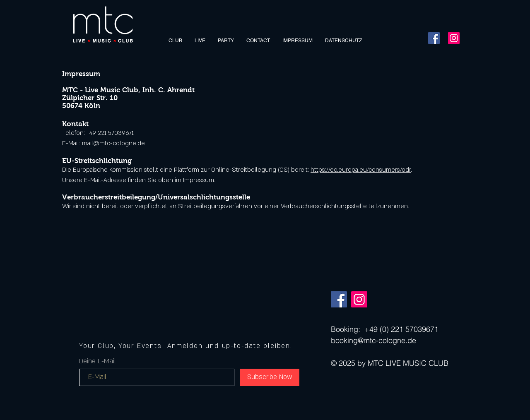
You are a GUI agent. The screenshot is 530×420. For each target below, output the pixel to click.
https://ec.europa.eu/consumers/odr (361, 170)
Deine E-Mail (98, 361)
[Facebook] (434, 38)
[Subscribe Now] (270, 377)
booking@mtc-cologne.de (373, 340)
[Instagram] (454, 38)
